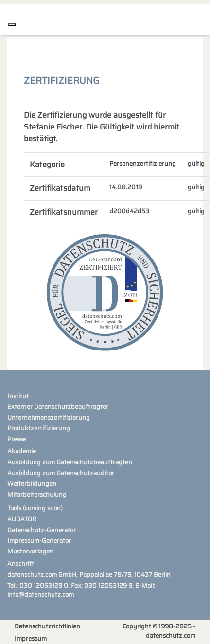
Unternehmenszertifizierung (49, 417)
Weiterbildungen (32, 484)
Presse (17, 439)
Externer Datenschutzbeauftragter (58, 407)
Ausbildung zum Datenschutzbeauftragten (70, 462)
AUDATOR (22, 519)
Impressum (31, 638)
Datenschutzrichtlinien (47, 626)
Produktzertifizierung (39, 428)
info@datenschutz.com (41, 595)
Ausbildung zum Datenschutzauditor (61, 473)
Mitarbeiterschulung (37, 494)
